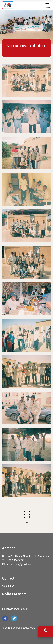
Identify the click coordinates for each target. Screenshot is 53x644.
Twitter (14, 618)
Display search (41, 5)
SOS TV (8, 586)
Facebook (5, 618)
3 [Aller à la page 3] (29, 517)
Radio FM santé (14, 594)
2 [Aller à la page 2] (29, 514)
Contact (8, 578)
